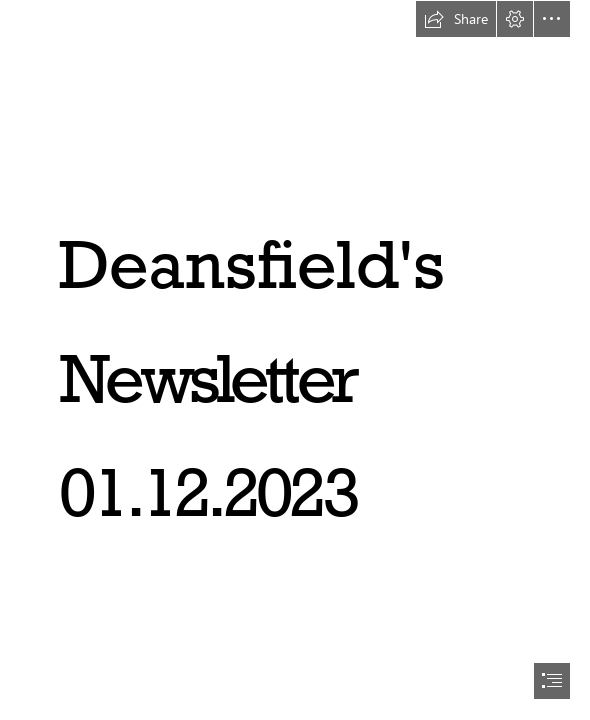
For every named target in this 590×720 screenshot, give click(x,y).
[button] (456, 19)
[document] (295, 360)
